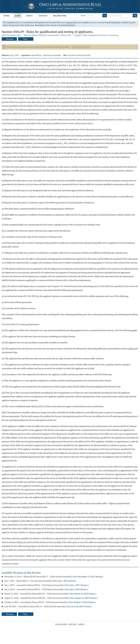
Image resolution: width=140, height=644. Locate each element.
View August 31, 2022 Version (83, 598)
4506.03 (99, 387)
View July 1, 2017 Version (76, 585)
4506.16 (132, 349)
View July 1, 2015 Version (64, 581)
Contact (43, 16)
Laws (18, 16)
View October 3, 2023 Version (82, 602)
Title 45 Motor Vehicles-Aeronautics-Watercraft (47, 35)
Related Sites (60, 16)
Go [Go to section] (105, 16)
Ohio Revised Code (11, 35)
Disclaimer (61, 624)
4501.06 (25, 507)
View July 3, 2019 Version (76, 589)
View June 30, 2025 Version (79, 606)
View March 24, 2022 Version (82, 594)
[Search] (135, 16)
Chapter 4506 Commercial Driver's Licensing (96, 35)
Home (6, 16)
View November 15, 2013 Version (88, 577)
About (29, 16)
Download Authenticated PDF (79, 55)
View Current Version (81, 47)
